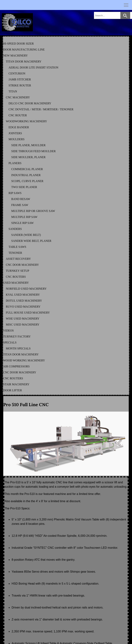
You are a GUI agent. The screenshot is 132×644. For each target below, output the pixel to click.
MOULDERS (17, 139)
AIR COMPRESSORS (16, 366)
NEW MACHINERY (15, 56)
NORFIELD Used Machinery (26, 289)
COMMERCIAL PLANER (27, 169)
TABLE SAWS (17, 247)
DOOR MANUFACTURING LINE (24, 50)
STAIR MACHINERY (16, 384)
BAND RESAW (21, 199)
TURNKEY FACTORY (17, 336)
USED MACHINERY (16, 283)
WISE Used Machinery (23, 319)
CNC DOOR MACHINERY (22, 265)
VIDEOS (8, 331)
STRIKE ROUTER (20, 85)
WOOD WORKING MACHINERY (24, 360)
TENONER (15, 253)
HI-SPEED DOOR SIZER (18, 44)
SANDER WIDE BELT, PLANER (31, 241)
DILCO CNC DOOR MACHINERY (30, 103)
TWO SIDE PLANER (24, 187)
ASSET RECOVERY (18, 259)
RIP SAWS (15, 193)
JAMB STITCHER (20, 79)
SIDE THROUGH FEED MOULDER (33, 151)
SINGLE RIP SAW (22, 223)
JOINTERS (15, 133)
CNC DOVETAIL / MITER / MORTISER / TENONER (41, 109)
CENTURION (17, 73)
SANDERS (15, 229)
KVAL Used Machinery (23, 295)
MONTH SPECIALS (18, 348)
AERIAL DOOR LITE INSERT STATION (33, 67)
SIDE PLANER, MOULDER (28, 145)
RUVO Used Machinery (23, 307)
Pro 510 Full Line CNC (26, 405)
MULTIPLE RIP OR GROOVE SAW (33, 211)
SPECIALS (10, 342)
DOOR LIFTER (13, 390)
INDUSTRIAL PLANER (26, 175)
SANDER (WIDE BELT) (26, 235)
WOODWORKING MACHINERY (26, 121)
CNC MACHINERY (18, 97)
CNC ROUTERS (16, 277)
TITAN (13, 91)
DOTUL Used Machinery (24, 301)
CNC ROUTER (18, 115)
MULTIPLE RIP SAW (24, 217)
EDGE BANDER (19, 127)
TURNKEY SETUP (18, 271)
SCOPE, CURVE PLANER (27, 181)
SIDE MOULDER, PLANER (28, 157)
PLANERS (15, 163)
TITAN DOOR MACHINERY (24, 62)
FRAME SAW (20, 205)
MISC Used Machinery (23, 325)
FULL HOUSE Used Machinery (28, 313)
